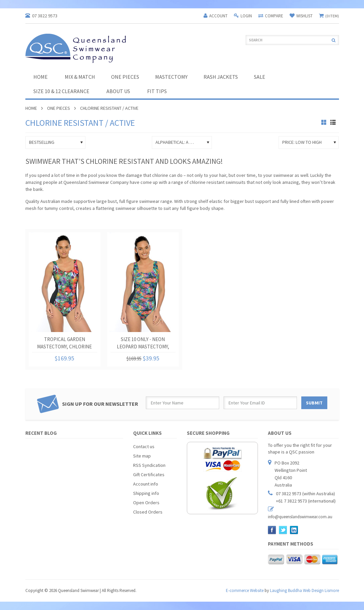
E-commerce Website (245, 590)
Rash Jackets (221, 77)
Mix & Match (80, 77)
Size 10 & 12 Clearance (61, 91)
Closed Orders (148, 512)
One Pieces (125, 77)
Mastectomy (171, 77)
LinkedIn (294, 530)
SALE (260, 77)
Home (31, 108)
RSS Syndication (149, 465)
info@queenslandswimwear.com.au (300, 517)
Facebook (272, 530)
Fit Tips (157, 91)
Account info (146, 484)
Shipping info (146, 493)
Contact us (144, 446)
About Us (118, 91)
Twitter (283, 530)
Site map (142, 456)
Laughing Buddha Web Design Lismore (304, 590)
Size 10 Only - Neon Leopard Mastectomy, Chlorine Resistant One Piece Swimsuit (143, 344)
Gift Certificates (149, 475)
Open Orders (146, 503)
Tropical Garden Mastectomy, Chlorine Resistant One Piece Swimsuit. (64, 344)
